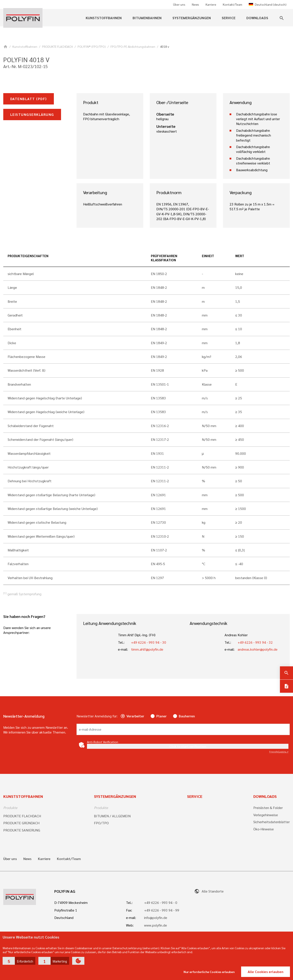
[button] (19, 961)
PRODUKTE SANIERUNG (22, 830)
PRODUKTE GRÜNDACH (21, 823)
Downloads (257, 18)
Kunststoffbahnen (104, 18)
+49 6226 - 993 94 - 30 (149, 642)
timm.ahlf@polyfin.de (147, 649)
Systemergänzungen (192, 18)
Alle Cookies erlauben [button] (266, 972)
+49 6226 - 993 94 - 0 (161, 902)
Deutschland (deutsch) (268, 4)
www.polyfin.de (156, 925)
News (195, 4)
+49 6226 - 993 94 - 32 (255, 642)
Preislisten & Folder (268, 808)
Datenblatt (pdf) (29, 99)
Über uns (179, 4)
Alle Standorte (209, 891)
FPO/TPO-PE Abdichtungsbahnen (133, 46)
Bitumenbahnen (147, 18)
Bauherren (187, 716)
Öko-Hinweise (264, 829)
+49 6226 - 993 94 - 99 (162, 910)
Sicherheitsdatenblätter (272, 822)
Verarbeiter (135, 716)
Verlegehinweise (266, 815)
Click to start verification (188, 746)
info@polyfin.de (156, 918)
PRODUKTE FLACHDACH (57, 46)
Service (229, 18)
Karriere (211, 4)
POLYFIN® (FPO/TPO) (92, 46)
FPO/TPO (101, 823)
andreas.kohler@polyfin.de (258, 649)
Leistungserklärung (32, 114)
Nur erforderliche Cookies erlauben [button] (209, 972)
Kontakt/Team (233, 4)
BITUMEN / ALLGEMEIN (112, 816)
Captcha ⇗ (279, 752)
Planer (161, 716)
